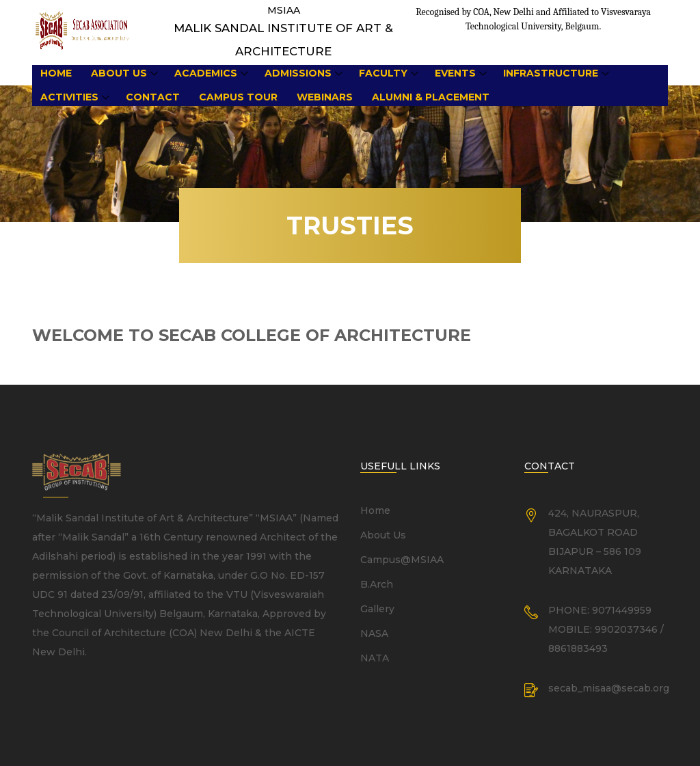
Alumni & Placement (431, 97)
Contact (153, 97)
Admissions (298, 73)
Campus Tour (238, 97)
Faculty (383, 73)
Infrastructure (551, 73)
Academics (206, 73)
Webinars (325, 97)
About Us (119, 73)
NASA (374, 633)
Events (455, 73)
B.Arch (377, 584)
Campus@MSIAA (402, 560)
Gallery (377, 609)
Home (56, 73)
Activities (69, 97)
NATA (375, 658)
